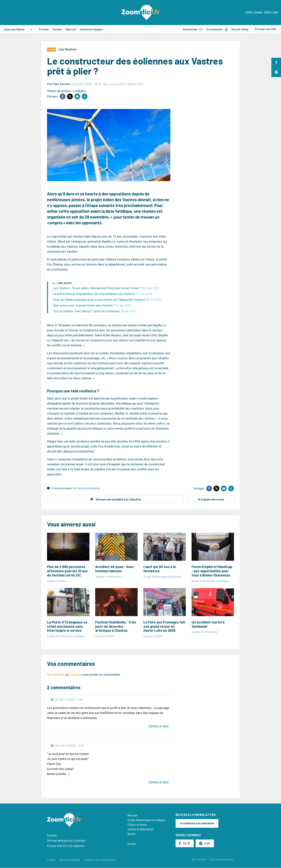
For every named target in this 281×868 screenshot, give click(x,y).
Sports (131, 834)
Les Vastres (67, 49)
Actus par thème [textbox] (14, 29)
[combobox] (18, 29)
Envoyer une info (266, 29)
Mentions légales (70, 860)
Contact (52, 835)
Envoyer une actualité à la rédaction (118, 499)
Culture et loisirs (137, 825)
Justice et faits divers (140, 829)
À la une (44, 29)
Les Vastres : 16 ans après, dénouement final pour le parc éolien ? (106, 288)
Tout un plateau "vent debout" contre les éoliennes (95, 311)
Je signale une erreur (211, 499)
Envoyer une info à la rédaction (66, 846)
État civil (71, 29)
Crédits (51, 860)
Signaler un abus (159, 726)
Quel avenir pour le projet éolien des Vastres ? (92, 305)
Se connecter (215, 29)
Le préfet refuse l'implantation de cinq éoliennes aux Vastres (102, 294)
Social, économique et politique (146, 820)
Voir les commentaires (86, 488)
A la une (132, 815)
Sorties (57, 29)
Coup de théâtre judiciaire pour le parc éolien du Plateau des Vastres (108, 300)
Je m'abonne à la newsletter (197, 823)
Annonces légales (91, 29)
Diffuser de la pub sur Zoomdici (66, 841)
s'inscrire (76, 675)
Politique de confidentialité (100, 860)
